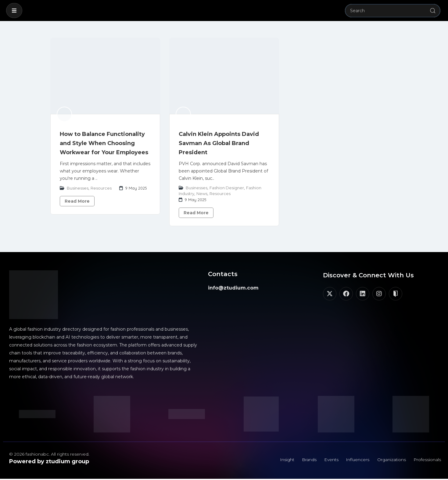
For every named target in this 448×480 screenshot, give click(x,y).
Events (326, 460)
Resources (101, 188)
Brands (303, 460)
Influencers (354, 460)
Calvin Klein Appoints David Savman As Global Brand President (219, 143)
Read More (77, 201)
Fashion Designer (227, 188)
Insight (280, 460)
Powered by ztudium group (49, 461)
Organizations (389, 460)
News (202, 194)
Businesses (78, 188)
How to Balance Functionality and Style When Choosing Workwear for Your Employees (104, 143)
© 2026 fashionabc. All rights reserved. (49, 454)
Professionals (426, 460)
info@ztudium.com (233, 288)
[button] (14, 11)
